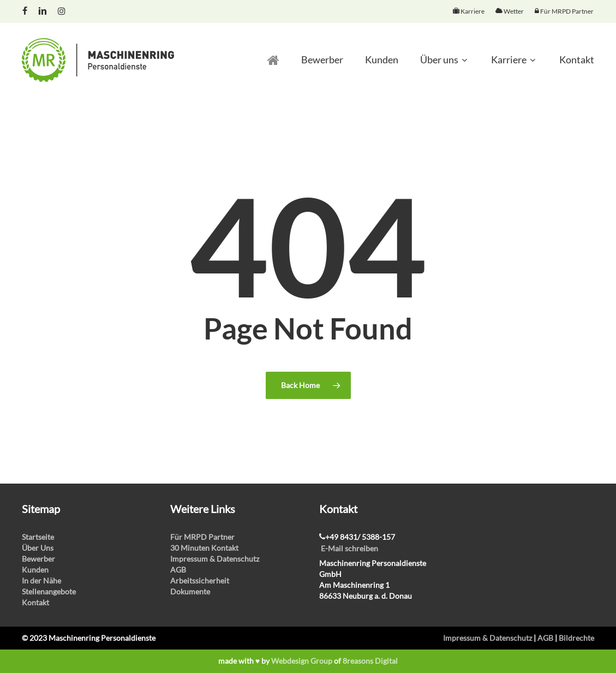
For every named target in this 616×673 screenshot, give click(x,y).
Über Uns (38, 548)
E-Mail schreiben (349, 548)
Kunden (35, 570)
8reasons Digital (370, 661)
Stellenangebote (49, 591)
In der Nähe (41, 580)
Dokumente (190, 591)
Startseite (38, 537)
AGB (178, 570)
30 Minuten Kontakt (204, 548)
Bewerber (38, 559)
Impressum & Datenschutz (215, 559)
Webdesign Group (302, 661)
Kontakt (35, 602)
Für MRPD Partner (202, 537)
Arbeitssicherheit (200, 580)
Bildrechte (576, 638)
